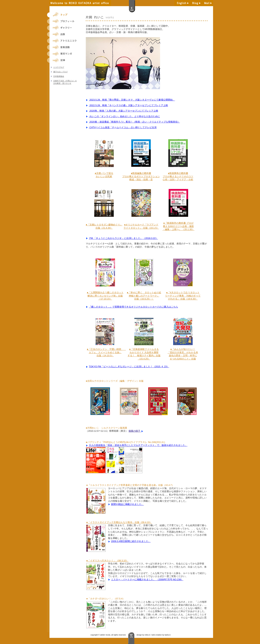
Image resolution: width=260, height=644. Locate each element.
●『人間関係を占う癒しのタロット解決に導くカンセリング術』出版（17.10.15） (105, 296)
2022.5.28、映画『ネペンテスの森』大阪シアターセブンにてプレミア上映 (128, 105)
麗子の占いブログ (60, 72)
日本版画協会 (59, 76)
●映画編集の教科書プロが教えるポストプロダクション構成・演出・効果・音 (141, 176)
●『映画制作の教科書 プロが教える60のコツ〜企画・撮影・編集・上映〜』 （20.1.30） (178, 226)
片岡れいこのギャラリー (64, 28)
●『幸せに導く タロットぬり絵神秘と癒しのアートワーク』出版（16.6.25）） (144, 296)
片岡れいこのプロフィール (64, 21)
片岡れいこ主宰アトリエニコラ (64, 41)
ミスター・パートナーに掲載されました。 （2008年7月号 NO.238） (147, 579)
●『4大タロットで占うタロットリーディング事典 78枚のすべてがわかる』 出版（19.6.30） (183, 296)
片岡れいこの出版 (64, 34)
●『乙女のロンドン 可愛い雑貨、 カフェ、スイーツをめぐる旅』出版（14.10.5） (106, 352)
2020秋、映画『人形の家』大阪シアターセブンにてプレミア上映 (123, 111)
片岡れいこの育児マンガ (64, 54)
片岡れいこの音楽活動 (64, 47)
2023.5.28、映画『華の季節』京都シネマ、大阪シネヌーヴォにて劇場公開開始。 (132, 100)
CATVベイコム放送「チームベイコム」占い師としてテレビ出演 (123, 127)
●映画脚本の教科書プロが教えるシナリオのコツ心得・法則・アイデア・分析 (178, 176)
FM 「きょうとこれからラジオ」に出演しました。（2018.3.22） (123, 238)
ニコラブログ (59, 67)
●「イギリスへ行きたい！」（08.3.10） (107, 561)
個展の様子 (135, 431)
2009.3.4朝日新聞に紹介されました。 (131, 541)
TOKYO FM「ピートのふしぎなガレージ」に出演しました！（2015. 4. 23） (129, 366)
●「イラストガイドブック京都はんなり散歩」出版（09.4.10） (119, 522)
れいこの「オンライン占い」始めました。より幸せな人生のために (124, 116)
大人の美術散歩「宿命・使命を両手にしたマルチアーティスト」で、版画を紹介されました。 (138, 445)
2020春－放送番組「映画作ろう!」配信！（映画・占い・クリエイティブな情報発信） (134, 122)
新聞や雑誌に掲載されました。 (127, 504)
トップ (64, 15)
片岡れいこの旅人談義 (64, 60)
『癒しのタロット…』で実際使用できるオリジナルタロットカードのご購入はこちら (133, 307)
